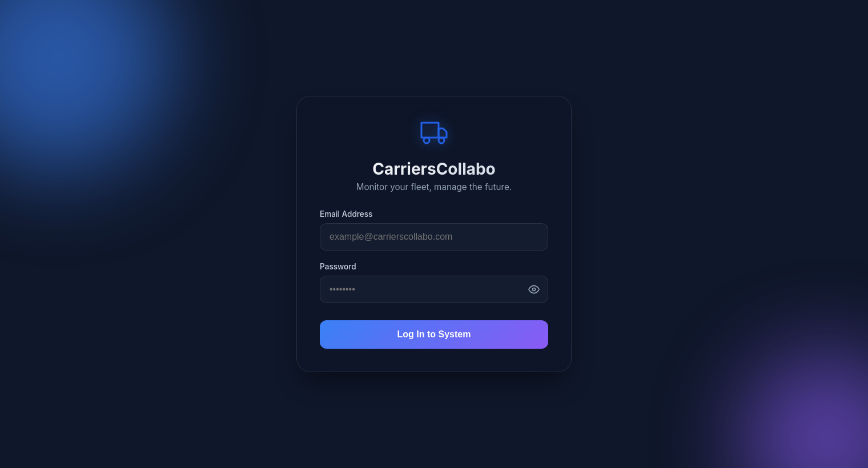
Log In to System (434, 334)
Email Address (346, 214)
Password (338, 267)
